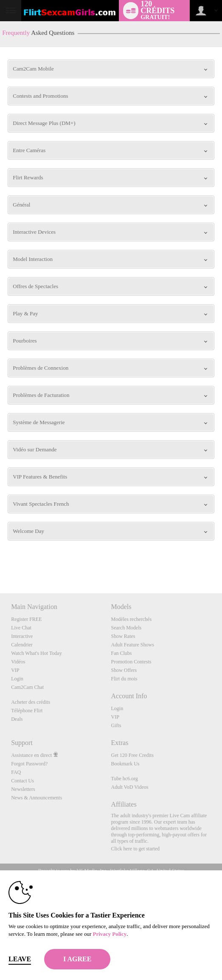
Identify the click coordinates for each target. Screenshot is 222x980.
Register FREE (26, 619)
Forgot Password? (29, 764)
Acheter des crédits (31, 702)
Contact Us (22, 781)
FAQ (16, 772)
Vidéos (18, 662)
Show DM (0, 562)
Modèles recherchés (131, 619)
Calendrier (22, 645)
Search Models (126, 628)
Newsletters (23, 789)
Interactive (22, 636)
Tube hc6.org (124, 779)
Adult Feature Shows (132, 645)
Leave (20, 959)
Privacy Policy (110, 934)
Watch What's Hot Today (37, 653)
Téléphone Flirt (27, 711)
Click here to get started (135, 849)
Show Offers (124, 670)
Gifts (116, 725)
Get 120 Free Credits (132, 755)
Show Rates (123, 636)
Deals (17, 719)
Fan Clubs (121, 653)
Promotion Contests (131, 662)
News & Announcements (37, 798)
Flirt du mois (124, 679)
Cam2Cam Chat (27, 687)
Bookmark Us (125, 764)
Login (17, 679)
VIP (15, 670)
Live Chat (21, 628)
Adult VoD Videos (129, 787)
